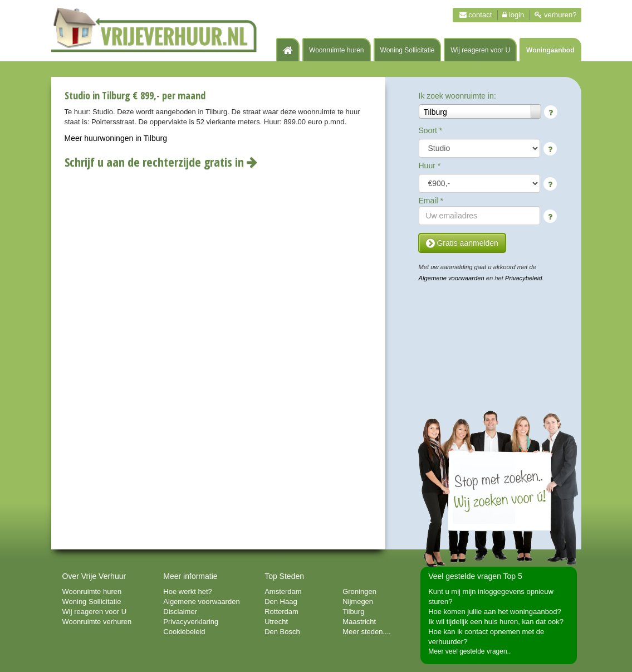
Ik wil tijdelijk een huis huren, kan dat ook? (496, 622)
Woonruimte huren (337, 50)
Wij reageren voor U (480, 50)
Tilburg (353, 612)
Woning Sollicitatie (408, 50)
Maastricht (359, 622)
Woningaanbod (550, 50)
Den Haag (281, 602)
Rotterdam (281, 612)
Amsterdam (283, 591)
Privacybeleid (524, 278)
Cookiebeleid (184, 632)
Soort (431, 130)
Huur (430, 165)
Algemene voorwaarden (452, 278)
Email (431, 201)
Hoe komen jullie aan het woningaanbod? (495, 612)
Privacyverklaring (191, 622)
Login (513, 15)
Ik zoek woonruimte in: (457, 96)
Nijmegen (358, 602)
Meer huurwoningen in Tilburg (116, 138)
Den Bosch (282, 632)
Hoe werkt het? (187, 591)
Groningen (359, 591)
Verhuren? (555, 15)
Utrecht (276, 622)
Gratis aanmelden (462, 243)
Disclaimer (180, 612)
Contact (476, 15)
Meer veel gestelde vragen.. (469, 651)
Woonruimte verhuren (97, 622)
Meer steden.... (367, 632)
